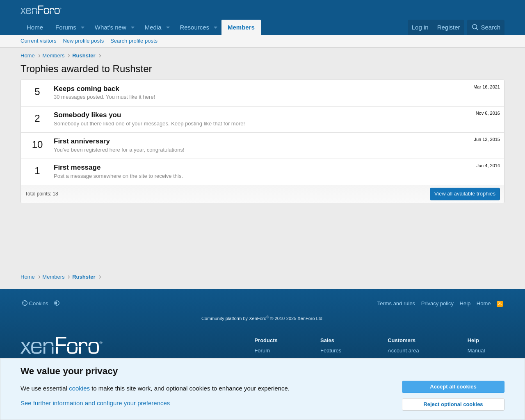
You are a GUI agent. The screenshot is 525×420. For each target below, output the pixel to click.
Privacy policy (437, 303)
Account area (403, 351)
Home (35, 27)
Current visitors (38, 41)
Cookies (35, 303)
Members (241, 27)
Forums (66, 27)
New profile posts (83, 41)
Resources (194, 27)
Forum (262, 351)
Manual (476, 351)
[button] (83, 27)
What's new (111, 27)
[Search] (486, 27)
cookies (79, 388)
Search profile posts (134, 41)
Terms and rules (396, 303)
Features (331, 351)
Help (465, 303)
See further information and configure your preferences (95, 403)
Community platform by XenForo (262, 318)
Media (153, 27)
